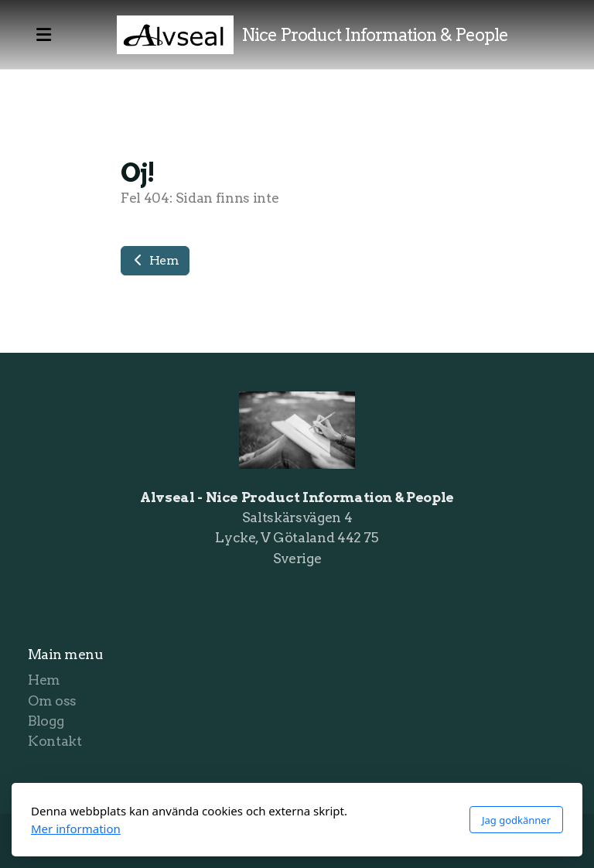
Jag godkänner (516, 820)
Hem (155, 260)
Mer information (76, 829)
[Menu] (43, 35)
